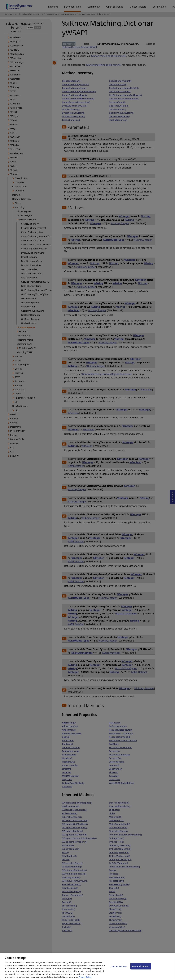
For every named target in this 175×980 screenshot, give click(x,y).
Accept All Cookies (141, 969)
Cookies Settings (119, 969)
